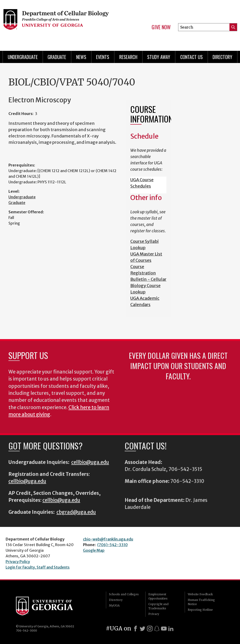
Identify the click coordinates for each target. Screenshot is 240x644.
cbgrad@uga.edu (76, 512)
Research (128, 57)
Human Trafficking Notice (201, 602)
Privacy (154, 614)
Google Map (94, 550)
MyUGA (114, 605)
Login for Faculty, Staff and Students (38, 567)
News (81, 57)
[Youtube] (164, 629)
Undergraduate (23, 57)
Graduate (57, 57)
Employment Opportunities (158, 596)
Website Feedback (200, 594)
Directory (222, 57)
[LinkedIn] (171, 629)
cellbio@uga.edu (90, 462)
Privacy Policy (18, 562)
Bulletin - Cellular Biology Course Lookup (148, 286)
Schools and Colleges (124, 594)
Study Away (159, 57)
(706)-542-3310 (112, 545)
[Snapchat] (157, 629)
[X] (142, 629)
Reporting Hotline (200, 610)
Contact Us (191, 57)
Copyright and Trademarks (158, 606)
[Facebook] (135, 629)
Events (103, 57)
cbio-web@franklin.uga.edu (108, 539)
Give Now (161, 27)
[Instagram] (150, 629)
